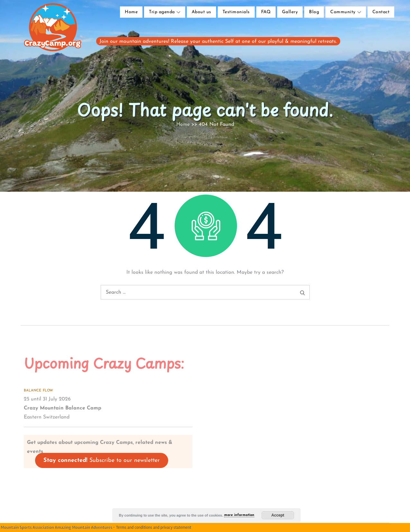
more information (239, 515)
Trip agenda (164, 12)
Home (131, 12)
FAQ (266, 12)
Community (346, 12)
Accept (278, 515)
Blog (314, 12)
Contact (381, 12)
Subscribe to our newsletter (102, 460)
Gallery (290, 12)
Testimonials (236, 12)
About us (201, 12)
